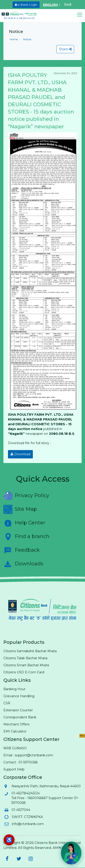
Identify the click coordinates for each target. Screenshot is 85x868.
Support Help (14, 769)
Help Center (24, 523)
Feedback (22, 550)
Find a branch (26, 537)
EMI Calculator (15, 731)
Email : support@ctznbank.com (28, 755)
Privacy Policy (26, 496)
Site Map (20, 509)
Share (65, 49)
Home (14, 39)
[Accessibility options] (9, 840)
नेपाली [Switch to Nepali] (68, 5)
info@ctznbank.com (28, 824)
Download (20, 454)
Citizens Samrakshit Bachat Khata (30, 651)
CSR (7, 703)
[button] (81, 15)
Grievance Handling (19, 696)
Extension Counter (18, 710)
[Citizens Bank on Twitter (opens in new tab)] (19, 859)
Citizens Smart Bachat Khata (26, 665)
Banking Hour (14, 689)
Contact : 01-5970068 (21, 762)
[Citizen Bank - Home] (23, 15)
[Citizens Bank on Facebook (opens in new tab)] (7, 859)
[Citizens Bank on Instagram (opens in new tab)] (31, 859)
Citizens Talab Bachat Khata (25, 658)
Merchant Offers (16, 724)
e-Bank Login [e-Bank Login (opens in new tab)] (26, 5)
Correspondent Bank (20, 717)
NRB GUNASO (15, 748)
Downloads (23, 564)
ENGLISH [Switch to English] (50, 5)
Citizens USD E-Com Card (24, 672)
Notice (27, 39)
